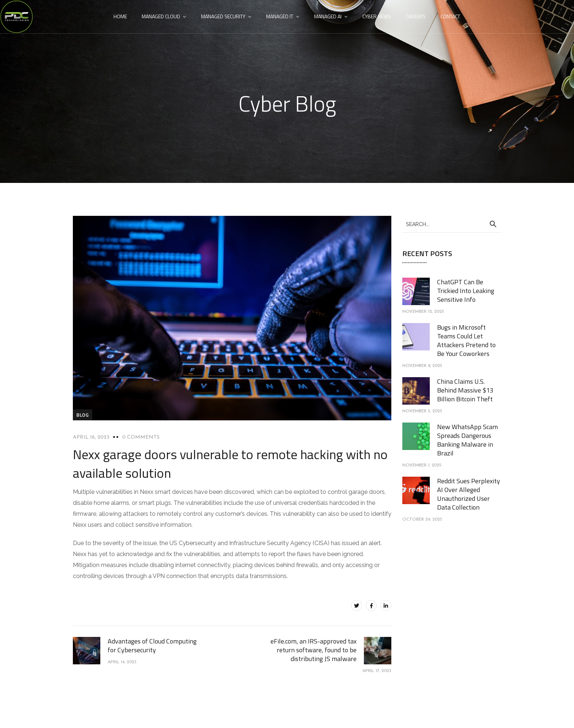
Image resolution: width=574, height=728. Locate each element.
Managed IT (280, 16)
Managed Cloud (161, 16)
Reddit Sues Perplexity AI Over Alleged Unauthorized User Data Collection (469, 494)
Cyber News (377, 16)
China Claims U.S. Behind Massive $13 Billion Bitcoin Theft (465, 390)
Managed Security (223, 16)
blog (83, 415)
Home (120, 16)
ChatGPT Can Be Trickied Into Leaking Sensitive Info (466, 291)
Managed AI (328, 16)
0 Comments (141, 437)
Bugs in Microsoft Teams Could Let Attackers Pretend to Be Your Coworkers (466, 340)
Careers (416, 16)
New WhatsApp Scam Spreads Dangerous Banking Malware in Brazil (467, 440)
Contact (450, 16)
